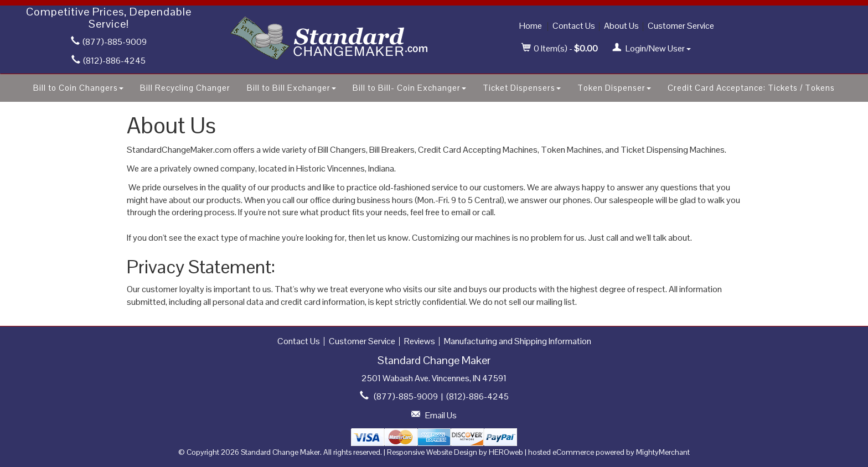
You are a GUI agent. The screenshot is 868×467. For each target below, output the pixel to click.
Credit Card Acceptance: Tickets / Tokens (751, 88)
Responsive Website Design (432, 452)
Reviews (420, 341)
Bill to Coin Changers (78, 88)
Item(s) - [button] (560, 48)
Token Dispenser (614, 88)
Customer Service (681, 26)
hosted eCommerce (561, 452)
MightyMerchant (663, 452)
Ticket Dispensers (522, 88)
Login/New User (652, 48)
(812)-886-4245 (108, 61)
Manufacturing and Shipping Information (518, 341)
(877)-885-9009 (109, 42)
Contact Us (574, 26)
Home (531, 26)
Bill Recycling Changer (185, 88)
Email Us (441, 415)
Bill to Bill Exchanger (291, 88)
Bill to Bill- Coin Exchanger (409, 88)
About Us (621, 26)
